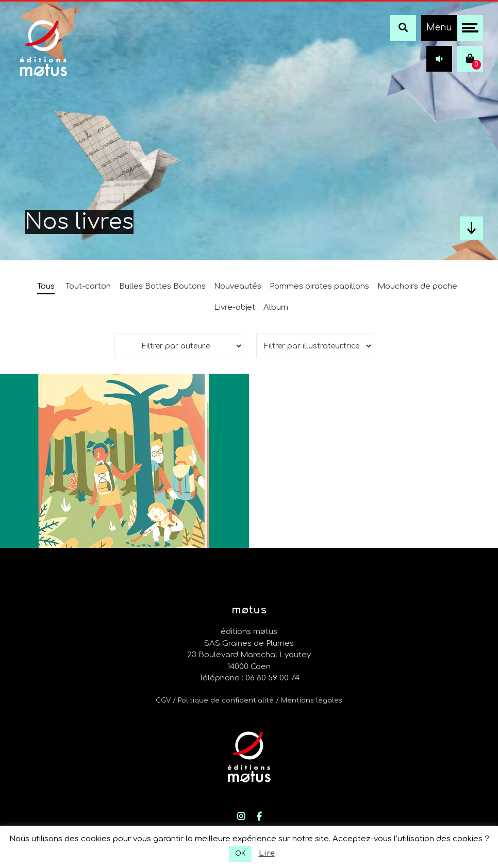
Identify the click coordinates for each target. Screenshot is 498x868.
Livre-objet (235, 307)
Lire (267, 853)
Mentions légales (312, 700)
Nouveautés (238, 286)
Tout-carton (88, 286)
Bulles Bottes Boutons (162, 286)
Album (276, 307)
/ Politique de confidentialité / (227, 700)
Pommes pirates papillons (319, 286)
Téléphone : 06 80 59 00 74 (249, 678)
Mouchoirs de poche (417, 286)
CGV (163, 700)
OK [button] (240, 854)
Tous (46, 286)
